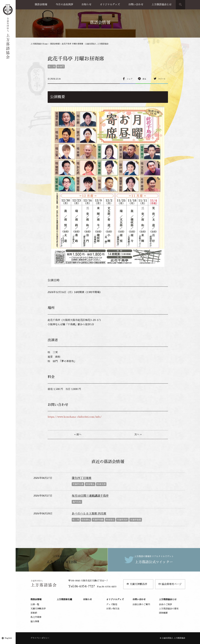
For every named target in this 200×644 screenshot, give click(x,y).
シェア (130, 79)
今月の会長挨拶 (64, 5)
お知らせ (86, 5)
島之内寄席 (36, 617)
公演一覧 (35, 604)
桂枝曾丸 (86, 520)
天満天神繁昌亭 (137, 584)
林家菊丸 (90, 484)
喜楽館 (34, 613)
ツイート (162, 79)
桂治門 (61, 67)
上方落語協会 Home (39, 44)
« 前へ (78, 435)
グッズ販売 (112, 604)
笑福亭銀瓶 (136, 520)
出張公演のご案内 (141, 604)
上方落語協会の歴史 (169, 609)
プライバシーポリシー (40, 638)
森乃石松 (77, 502)
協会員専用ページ (170, 584)
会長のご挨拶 (165, 604)
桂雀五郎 (101, 484)
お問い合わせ (136, 5)
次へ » (138, 435)
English (8, 638)
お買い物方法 (113, 609)
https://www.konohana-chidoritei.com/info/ (75, 417)
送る (144, 79)
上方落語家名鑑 (64, 599)
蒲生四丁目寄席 (82, 478)
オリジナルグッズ (110, 5)
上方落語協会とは (162, 5)
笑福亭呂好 (122, 520)
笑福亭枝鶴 (98, 520)
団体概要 (163, 613)
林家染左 (110, 520)
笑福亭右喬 (78, 484)
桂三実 (52, 67)
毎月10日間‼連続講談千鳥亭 (90, 496)
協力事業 (35, 621)
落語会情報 (41, 5)
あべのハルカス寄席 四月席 (89, 514)
